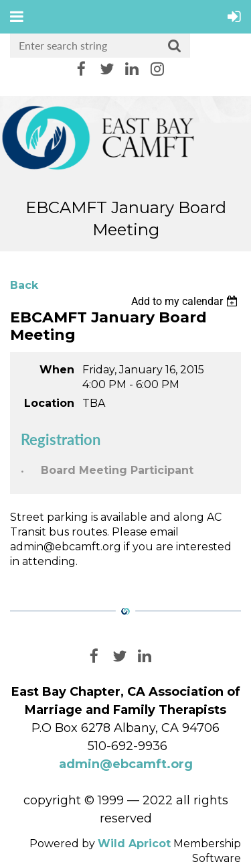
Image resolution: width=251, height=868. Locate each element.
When (57, 370)
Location (49, 403)
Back (24, 285)
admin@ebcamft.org (126, 764)
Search (175, 46)
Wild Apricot (134, 844)
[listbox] (186, 301)
